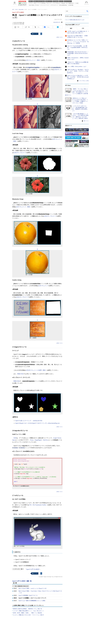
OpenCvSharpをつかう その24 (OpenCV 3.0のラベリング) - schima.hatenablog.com (37, 423)
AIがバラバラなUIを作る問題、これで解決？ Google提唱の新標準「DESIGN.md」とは (78, 48)
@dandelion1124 (57, 22)
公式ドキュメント (43, 286)
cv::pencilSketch (56, 67)
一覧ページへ (86, 121)
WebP (15, 438)
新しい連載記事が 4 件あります (22, 586)
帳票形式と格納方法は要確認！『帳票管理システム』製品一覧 (27, 609)
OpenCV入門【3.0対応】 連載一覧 (22, 581)
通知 (29, 27)
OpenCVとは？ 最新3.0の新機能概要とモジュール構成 (32, 601)
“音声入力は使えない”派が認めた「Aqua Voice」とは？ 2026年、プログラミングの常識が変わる (78, 71)
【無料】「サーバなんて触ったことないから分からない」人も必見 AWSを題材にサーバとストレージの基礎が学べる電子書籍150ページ (77, 92)
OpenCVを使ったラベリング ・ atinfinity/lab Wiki (29, 421)
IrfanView (46, 440)
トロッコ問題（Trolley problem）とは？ (77, 67)
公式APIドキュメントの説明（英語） (36, 370)
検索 (87, 11)
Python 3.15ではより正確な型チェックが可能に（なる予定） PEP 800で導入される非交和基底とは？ (78, 77)
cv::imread (15, 448)
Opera (14, 440)
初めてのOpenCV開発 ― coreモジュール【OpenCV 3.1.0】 (33, 588)
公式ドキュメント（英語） (33, 60)
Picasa (32, 440)
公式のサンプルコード (20, 153)
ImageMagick (38, 440)
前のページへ (35, 34)
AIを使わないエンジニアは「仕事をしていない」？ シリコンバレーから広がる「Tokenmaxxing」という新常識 (78, 42)
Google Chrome (57, 438)
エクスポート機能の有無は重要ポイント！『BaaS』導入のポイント (29, 611)
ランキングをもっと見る (84, 81)
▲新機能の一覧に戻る (59, 37)
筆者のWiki (20, 374)
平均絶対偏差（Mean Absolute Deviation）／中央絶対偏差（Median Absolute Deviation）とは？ (78, 53)
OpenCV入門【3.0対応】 (33, 569)
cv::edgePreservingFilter (33, 67)
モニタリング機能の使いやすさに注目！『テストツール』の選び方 (28, 615)
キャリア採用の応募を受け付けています (75, 20)
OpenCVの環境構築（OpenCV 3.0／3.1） (28, 595)
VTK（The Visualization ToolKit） (38, 505)
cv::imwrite (22, 448)
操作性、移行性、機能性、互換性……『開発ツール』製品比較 (27, 613)
